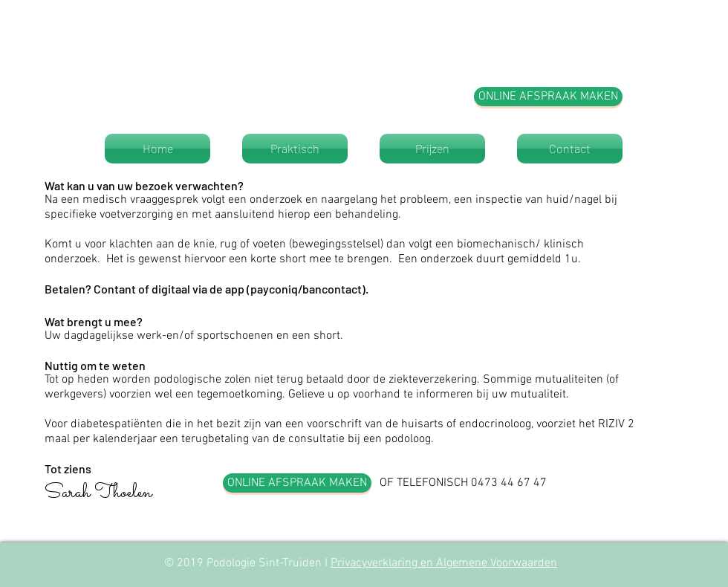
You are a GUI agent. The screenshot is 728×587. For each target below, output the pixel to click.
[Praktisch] (295, 149)
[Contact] (570, 149)
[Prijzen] (432, 149)
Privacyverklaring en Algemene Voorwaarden (444, 563)
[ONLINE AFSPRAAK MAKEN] (548, 97)
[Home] (157, 149)
